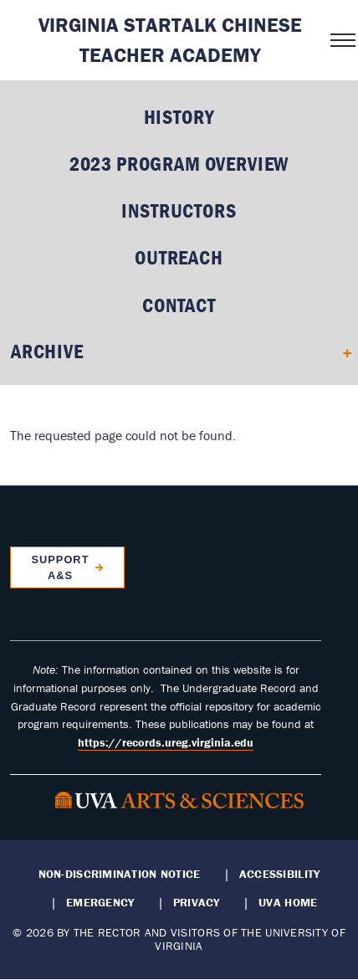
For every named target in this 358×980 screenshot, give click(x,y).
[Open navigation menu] (339, 40)
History (179, 117)
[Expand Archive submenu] (342, 351)
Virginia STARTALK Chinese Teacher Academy (170, 40)
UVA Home (288, 902)
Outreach (179, 257)
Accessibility (280, 874)
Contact (179, 305)
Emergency (100, 902)
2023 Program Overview (179, 164)
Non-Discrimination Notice (120, 874)
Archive (47, 351)
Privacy (197, 902)
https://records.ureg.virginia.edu (166, 742)
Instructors (179, 210)
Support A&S (60, 567)
